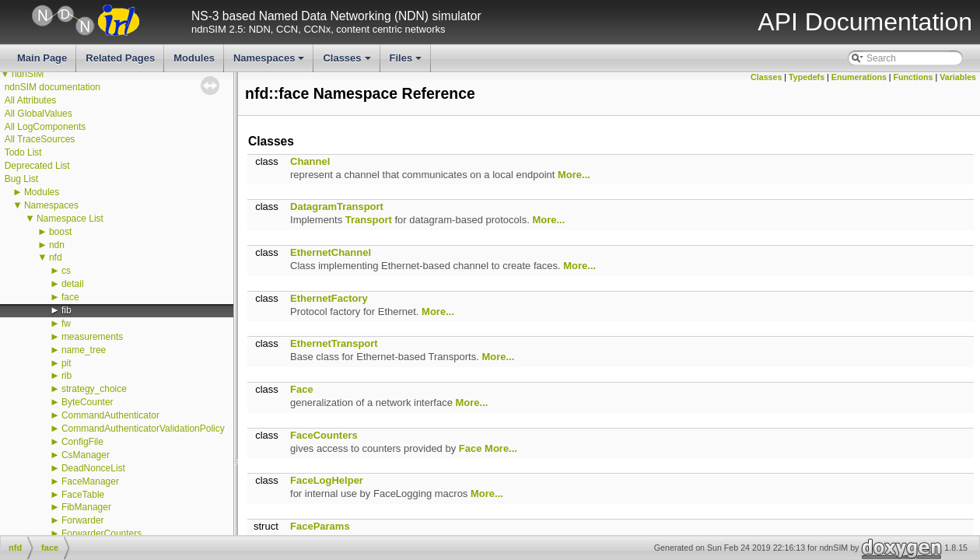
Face (302, 389)
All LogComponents (45, 127)
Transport (369, 220)
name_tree (84, 350)
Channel (310, 161)
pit (66, 363)
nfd (56, 257)
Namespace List (70, 219)
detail (73, 284)
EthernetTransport (334, 343)
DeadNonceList (93, 468)
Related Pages (120, 58)
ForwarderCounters (101, 534)
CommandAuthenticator (110, 415)
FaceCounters (324, 435)
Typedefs (807, 77)
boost (60, 232)
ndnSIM (28, 74)
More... (574, 175)
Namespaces (270, 62)
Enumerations (859, 77)
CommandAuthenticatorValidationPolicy (143, 429)
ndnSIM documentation (52, 87)
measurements (92, 337)
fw (66, 324)
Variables (958, 77)
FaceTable (83, 495)
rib (66, 376)
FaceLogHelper (327, 480)
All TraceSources (40, 139)
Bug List (21, 179)
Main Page (42, 58)
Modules (194, 58)
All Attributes (31, 100)
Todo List (23, 152)
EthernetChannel (331, 252)
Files (407, 62)
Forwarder (83, 520)
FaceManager (90, 481)
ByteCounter (87, 402)
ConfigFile (82, 442)
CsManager (86, 455)
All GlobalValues (38, 114)
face (70, 297)
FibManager (86, 507)
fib (66, 310)
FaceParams (320, 526)
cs (66, 271)
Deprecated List (37, 166)
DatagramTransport (337, 206)
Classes (348, 62)
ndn (57, 245)
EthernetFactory (329, 298)
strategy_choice (94, 389)
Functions (913, 77)
